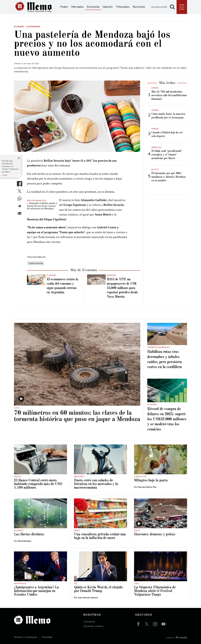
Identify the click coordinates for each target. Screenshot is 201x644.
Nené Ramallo (25, 541)
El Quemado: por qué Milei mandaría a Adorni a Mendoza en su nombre (168, 177)
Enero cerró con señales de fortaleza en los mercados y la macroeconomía (96, 484)
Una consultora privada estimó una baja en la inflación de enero (100, 536)
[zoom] (77, 116)
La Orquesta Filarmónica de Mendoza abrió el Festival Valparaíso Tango (155, 591)
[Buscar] (172, 7)
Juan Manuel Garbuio (88, 598)
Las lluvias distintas (29, 534)
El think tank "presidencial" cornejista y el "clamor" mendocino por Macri (10, 166)
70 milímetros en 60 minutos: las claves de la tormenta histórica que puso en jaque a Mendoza (77, 416)
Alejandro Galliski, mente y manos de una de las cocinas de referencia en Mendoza (42, 206)
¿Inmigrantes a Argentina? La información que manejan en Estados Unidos (36, 591)
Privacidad (47, 637)
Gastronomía (36, 263)
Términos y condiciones (26, 637)
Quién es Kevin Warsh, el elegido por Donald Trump (98, 589)
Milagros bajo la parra (151, 480)
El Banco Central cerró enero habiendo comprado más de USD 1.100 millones (38, 484)
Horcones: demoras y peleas (155, 534)
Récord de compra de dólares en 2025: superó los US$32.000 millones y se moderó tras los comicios (167, 419)
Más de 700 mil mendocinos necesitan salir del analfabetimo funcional (169, 95)
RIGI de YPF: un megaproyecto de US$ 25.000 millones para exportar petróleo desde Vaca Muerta (122, 288)
